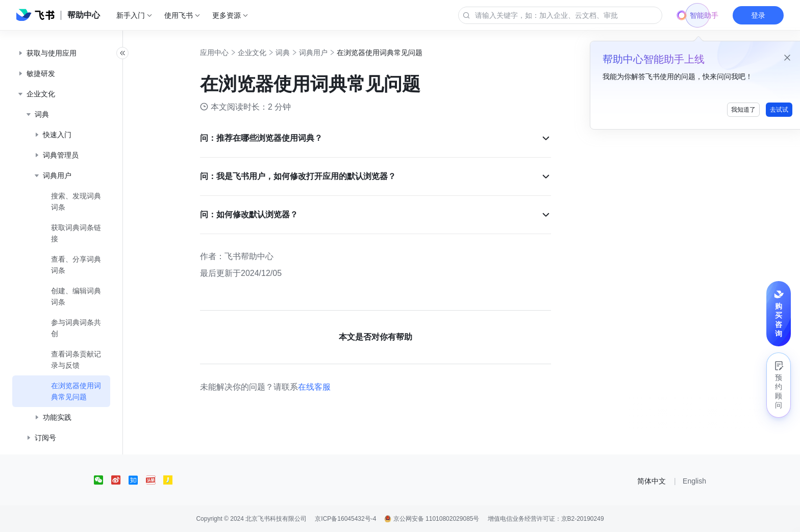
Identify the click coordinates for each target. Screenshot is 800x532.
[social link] (103, 480)
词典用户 (324, 53)
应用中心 (226, 53)
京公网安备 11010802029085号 (432, 519)
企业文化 (263, 53)
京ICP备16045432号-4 (345, 519)
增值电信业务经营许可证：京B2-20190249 (546, 519)
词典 (294, 53)
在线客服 (326, 387)
